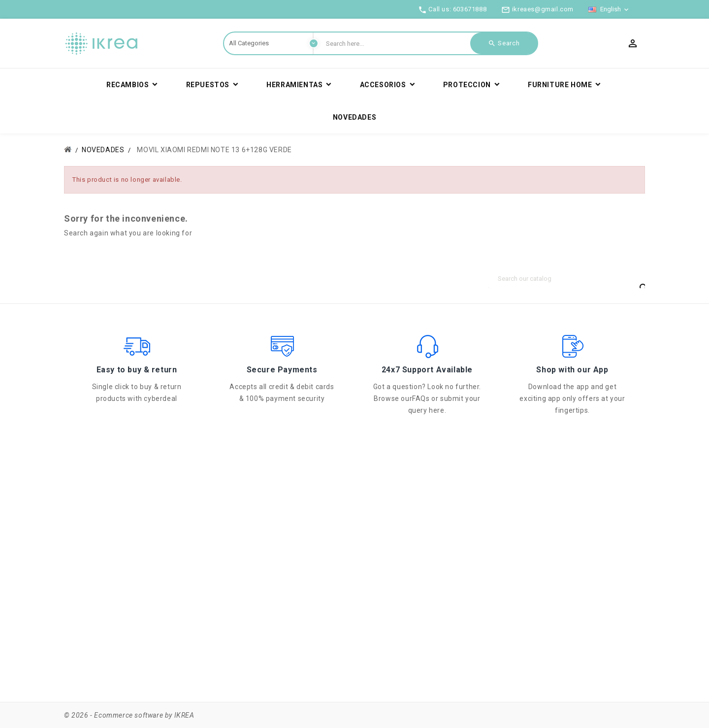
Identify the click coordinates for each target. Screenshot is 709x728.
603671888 (470, 9)
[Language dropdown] (609, 9)
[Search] (566, 279)
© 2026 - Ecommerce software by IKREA (129, 715)
